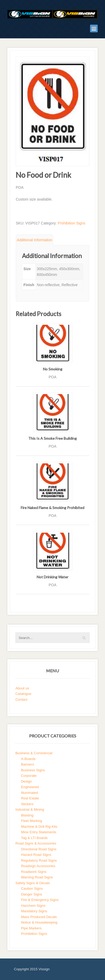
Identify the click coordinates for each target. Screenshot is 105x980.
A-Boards (28, 759)
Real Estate (30, 798)
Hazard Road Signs (36, 855)
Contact (21, 699)
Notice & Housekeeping (39, 922)
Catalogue (23, 694)
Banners (27, 764)
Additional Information (34, 240)
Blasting (27, 815)
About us (22, 688)
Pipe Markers (31, 928)
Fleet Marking (32, 821)
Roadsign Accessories (38, 866)
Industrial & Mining (30, 809)
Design (26, 781)
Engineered (30, 787)
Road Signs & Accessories (36, 843)
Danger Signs (32, 894)
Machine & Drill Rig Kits (39, 827)
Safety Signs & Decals (33, 883)
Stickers (27, 804)
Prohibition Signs (72, 223)
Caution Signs (32, 889)
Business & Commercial (34, 753)
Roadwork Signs (34, 872)
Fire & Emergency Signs (40, 900)
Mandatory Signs (34, 911)
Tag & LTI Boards (34, 838)
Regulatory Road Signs (39, 860)
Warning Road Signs (37, 877)
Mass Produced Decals (39, 917)
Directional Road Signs (39, 849)
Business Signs (33, 770)
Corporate (29, 776)
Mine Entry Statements (39, 832)
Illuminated (29, 793)
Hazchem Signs (33, 906)
